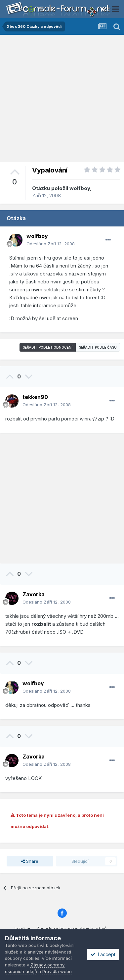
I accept (103, 954)
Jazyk (21, 929)
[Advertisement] (62, 100)
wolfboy (80, 188)
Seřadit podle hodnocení (48, 347)
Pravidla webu (57, 971)
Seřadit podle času (98, 347)
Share (30, 861)
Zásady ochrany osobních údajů (71, 929)
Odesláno (51, 244)
